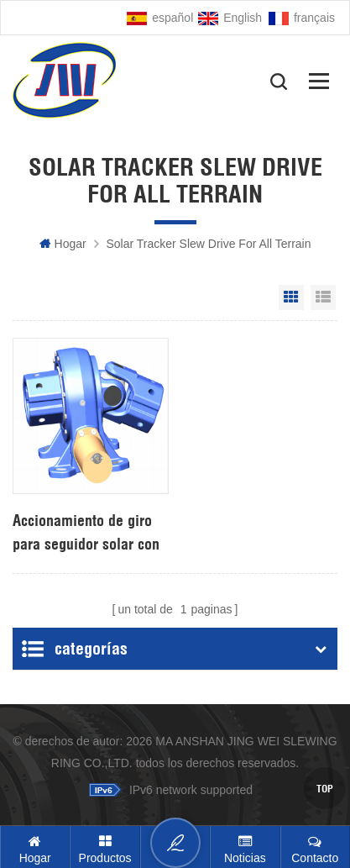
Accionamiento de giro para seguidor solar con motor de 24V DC (86, 534)
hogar (63, 244)
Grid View (291, 297)
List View (323, 297)
